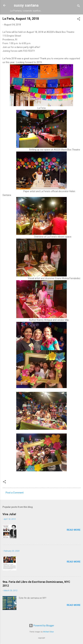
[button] (79, 19)
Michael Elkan (48, 632)
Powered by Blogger (42, 626)
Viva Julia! (9, 514)
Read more (74, 530)
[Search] (79, 6)
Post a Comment (15, 493)
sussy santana (26, 5)
